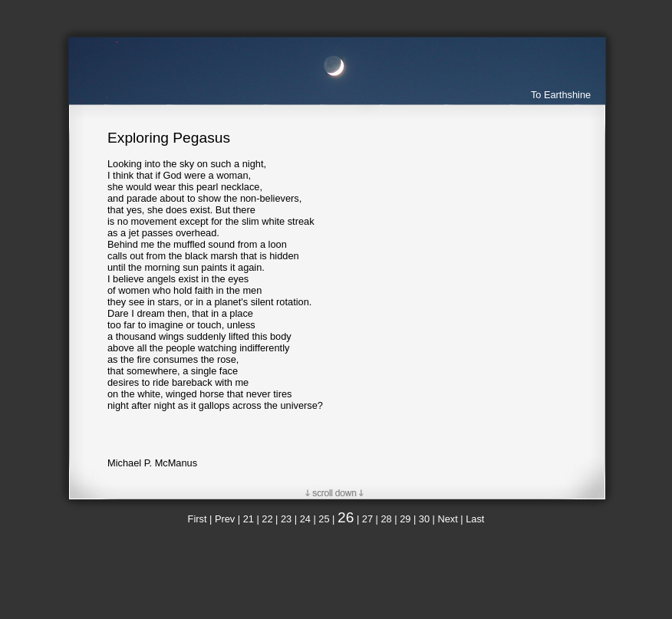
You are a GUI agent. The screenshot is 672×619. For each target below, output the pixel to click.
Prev (225, 519)
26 (346, 517)
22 (267, 519)
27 (367, 519)
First (198, 519)
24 (305, 519)
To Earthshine (561, 95)
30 (424, 519)
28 (386, 519)
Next (447, 519)
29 (405, 519)
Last (475, 519)
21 (249, 519)
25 (324, 519)
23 (286, 519)
